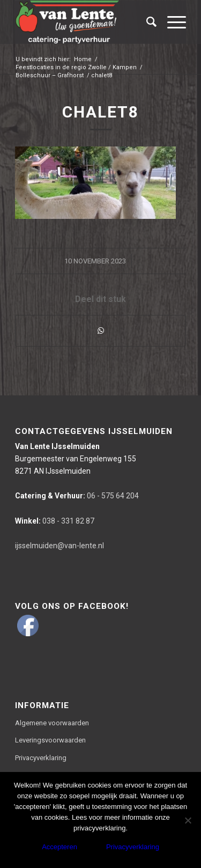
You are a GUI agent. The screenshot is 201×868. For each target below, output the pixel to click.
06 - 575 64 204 (77, 496)
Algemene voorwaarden (52, 723)
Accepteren (59, 847)
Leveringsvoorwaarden (50, 740)
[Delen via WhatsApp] (100, 331)
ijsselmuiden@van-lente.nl (59, 546)
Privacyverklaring (41, 758)
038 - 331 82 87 (55, 521)
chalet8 (100, 112)
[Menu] (171, 22)
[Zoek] (146, 22)
